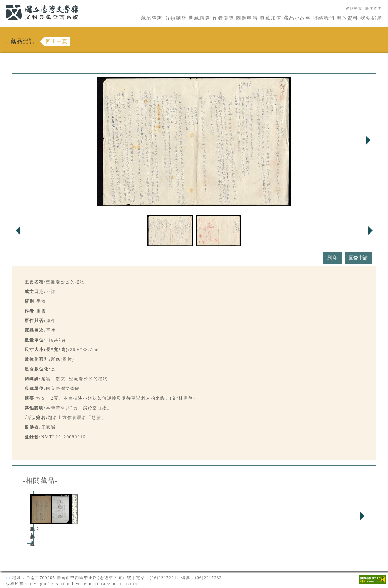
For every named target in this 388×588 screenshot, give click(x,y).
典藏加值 (271, 18)
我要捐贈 (371, 18)
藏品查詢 (152, 18)
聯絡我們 (324, 18)
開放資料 (347, 18)
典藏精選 (199, 18)
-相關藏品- (40, 481)
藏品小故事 (297, 18)
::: (2, 3)
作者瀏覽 (223, 18)
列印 (333, 258)
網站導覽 (354, 8)
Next (368, 140)
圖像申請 (247, 18)
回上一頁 (57, 41)
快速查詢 (373, 8)
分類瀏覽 (176, 18)
